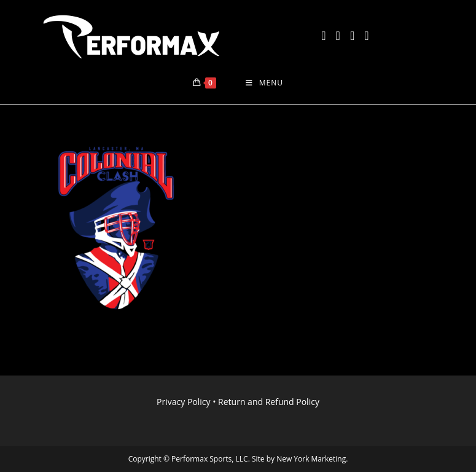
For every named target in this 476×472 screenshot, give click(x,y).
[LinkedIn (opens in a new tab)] (366, 36)
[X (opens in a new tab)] (323, 36)
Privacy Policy (183, 402)
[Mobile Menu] (264, 83)
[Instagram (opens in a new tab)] (352, 36)
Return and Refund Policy (269, 402)
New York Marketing (311, 459)
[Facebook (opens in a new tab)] (338, 36)
